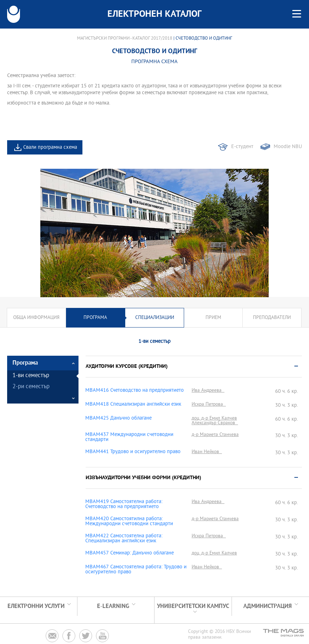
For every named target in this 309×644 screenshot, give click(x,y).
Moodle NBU (288, 147)
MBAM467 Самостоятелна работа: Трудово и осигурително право (136, 570)
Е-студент (242, 147)
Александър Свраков (215, 423)
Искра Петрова (209, 404)
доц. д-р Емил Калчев (214, 418)
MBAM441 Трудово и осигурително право (133, 452)
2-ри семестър (31, 387)
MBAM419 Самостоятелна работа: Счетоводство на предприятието (124, 504)
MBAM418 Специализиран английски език (133, 405)
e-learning (113, 606)
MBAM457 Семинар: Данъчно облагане (130, 553)
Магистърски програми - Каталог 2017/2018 (125, 39)
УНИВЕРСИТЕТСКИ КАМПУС (193, 606)
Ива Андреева (208, 391)
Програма (95, 318)
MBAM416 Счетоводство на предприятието (135, 391)
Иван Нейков (207, 452)
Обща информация (36, 318)
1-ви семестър (31, 376)
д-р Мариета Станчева (215, 435)
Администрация (268, 606)
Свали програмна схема (50, 148)
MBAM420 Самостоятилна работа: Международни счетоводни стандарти (129, 522)
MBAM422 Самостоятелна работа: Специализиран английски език (124, 539)
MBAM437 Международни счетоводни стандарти (129, 437)
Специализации (155, 318)
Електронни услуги (36, 606)
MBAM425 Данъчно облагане (118, 419)
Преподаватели (272, 318)
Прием (213, 318)
